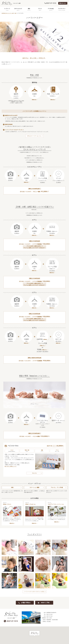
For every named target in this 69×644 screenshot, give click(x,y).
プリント (40, 9)
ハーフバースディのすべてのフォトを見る (34, 592)
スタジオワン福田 (11, 3)
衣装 (12, 487)
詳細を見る (34, 100)
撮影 (29, 9)
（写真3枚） (45, 339)
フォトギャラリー (62, 9)
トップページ (7, 9)
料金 (33, 473)
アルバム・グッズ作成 (57, 487)
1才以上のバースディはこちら (34, 136)
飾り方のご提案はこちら (11, 466)
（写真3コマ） (42, 346)
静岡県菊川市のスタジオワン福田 (8, 13)
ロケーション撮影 (34, 487)
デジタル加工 (51, 9)
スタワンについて (18, 9)
